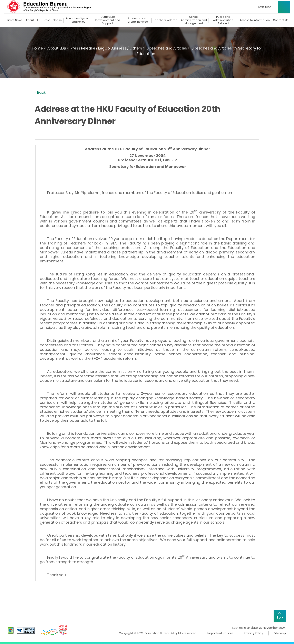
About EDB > (58, 48)
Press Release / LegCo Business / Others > (107, 48)
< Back (40, 93)
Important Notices (220, 633)
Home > (39, 48)
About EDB (33, 20)
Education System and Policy (78, 20)
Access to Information (255, 20)
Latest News (14, 20)
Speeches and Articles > (168, 48)
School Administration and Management (194, 20)
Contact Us (281, 20)
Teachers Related (165, 20)
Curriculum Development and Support (108, 20)
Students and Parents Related (137, 20)
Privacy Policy (254, 633)
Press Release (52, 20)
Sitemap (280, 633)
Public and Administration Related (223, 20)
